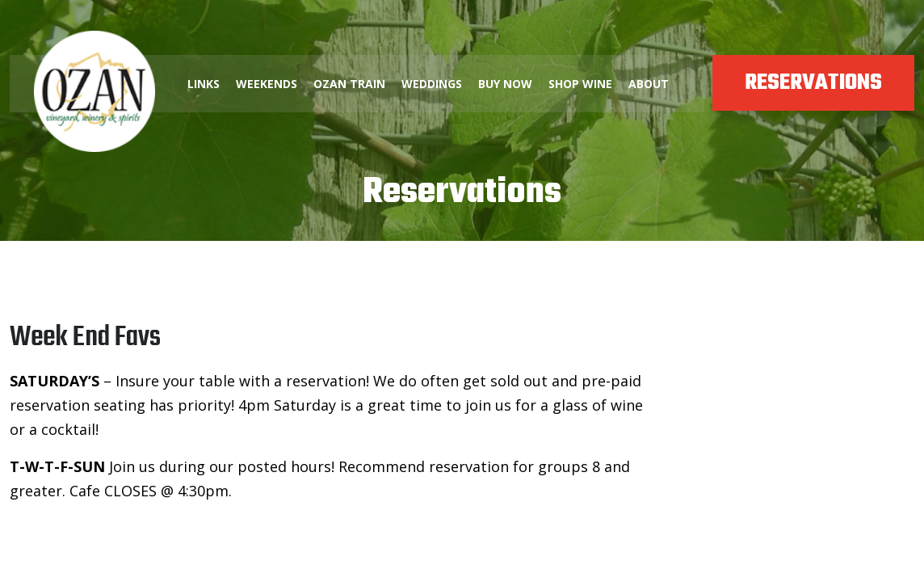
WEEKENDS (267, 84)
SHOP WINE (580, 84)
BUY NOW (505, 84)
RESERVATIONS (813, 83)
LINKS (204, 84)
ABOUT (649, 84)
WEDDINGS (432, 84)
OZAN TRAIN (349, 84)
